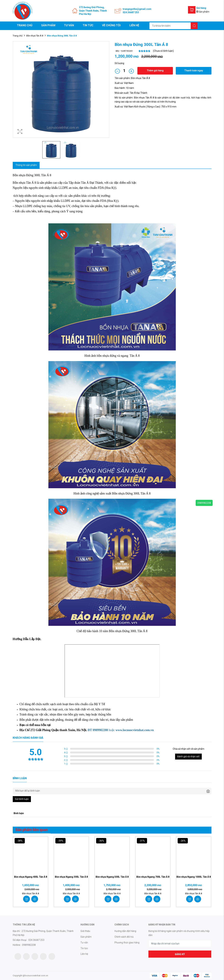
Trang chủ (25, 25)
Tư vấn (69, 25)
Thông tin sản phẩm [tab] (26, 165)
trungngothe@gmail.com (137, 9)
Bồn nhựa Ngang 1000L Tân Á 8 (194, 877)
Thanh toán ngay (194, 70)
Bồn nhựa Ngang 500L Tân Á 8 (112, 877)
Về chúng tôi (111, 25)
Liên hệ (134, 25)
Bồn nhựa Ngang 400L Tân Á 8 (31, 877)
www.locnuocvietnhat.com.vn (135, 730)
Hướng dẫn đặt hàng (125, 931)
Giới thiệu (85, 931)
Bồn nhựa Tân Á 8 (35, 36)
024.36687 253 (131, 12)
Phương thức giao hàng (127, 943)
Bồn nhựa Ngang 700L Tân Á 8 (153, 877)
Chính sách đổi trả (124, 937)
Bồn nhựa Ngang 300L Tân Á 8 (71, 877)
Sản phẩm (48, 25)
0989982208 (204, 503)
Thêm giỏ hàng (155, 70)
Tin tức (88, 25)
